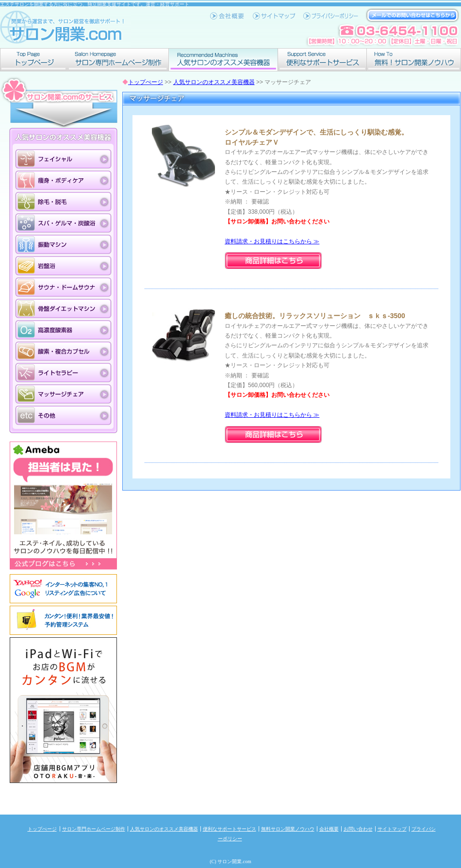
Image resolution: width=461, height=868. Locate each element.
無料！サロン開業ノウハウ (414, 60)
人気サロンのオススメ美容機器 (223, 60)
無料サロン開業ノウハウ (288, 829)
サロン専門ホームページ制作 (118, 60)
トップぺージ (34, 60)
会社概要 (329, 829)
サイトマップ (392, 829)
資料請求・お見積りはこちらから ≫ (272, 241)
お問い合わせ (358, 829)
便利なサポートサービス (322, 60)
